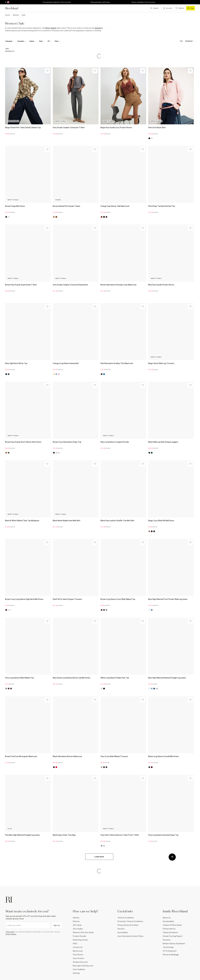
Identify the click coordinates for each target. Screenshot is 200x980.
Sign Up (57, 925)
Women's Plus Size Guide (83, 932)
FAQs (75, 944)
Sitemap (76, 973)
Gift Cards (77, 925)
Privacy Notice (11, 934)
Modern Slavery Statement (174, 944)
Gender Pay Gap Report (173, 936)
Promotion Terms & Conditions (130, 921)
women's (99, 28)
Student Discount (80, 962)
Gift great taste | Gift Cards (100, 2)
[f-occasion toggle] (22, 41)
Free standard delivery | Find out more (57, 2)
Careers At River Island (172, 925)
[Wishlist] (47, 71)
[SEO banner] (56, 29)
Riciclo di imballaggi (171, 955)
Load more (99, 857)
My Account (78, 951)
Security (121, 929)
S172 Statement (170, 951)
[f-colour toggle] (33, 41)
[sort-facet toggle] (187, 41)
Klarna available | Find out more (143, 2)
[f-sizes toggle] (42, 41)
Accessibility (123, 932)
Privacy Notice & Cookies (128, 925)
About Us (167, 918)
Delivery (76, 918)
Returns (76, 921)
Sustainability (168, 921)
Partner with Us (169, 929)
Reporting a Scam (80, 940)
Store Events (78, 958)
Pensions (167, 940)
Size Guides (78, 929)
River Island (51, 28)
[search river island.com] (154, 8)
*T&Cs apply (10, 932)
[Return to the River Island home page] (14, 8)
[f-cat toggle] (10, 41)
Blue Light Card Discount (83, 966)
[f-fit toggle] (50, 41)
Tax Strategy (168, 947)
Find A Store (78, 955)
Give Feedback (79, 969)
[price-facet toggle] (58, 41)
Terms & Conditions (126, 918)
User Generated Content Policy (130, 936)
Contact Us (78, 947)
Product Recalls (79, 936)
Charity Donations (170, 932)
